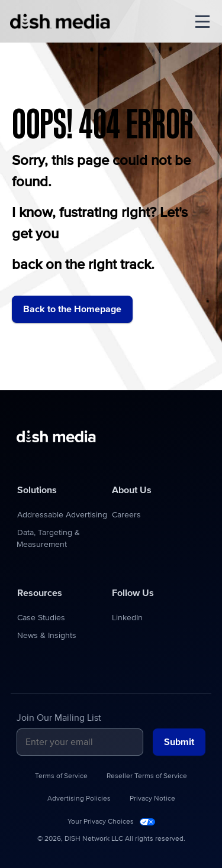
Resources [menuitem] (40, 593)
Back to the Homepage (72, 309)
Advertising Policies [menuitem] (79, 799)
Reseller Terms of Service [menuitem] (147, 776)
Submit (179, 742)
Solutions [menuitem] (37, 490)
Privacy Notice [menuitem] (152, 799)
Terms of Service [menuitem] (61, 776)
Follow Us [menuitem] (133, 593)
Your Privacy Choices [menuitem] (101, 822)
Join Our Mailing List (59, 718)
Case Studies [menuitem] (41, 618)
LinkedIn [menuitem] (127, 618)
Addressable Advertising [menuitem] (62, 515)
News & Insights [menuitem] (47, 636)
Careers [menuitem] (126, 515)
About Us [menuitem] (132, 490)
